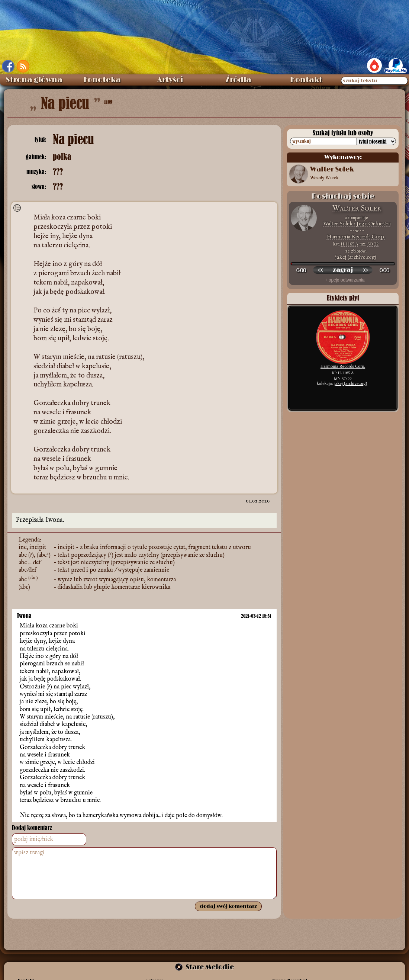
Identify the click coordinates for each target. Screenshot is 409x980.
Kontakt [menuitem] (306, 80)
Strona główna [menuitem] (34, 80)
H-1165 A (350, 244)
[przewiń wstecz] (321, 270)
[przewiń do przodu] (365, 270)
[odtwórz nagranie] (343, 270)
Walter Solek (357, 208)
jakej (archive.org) (351, 383)
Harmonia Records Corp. (356, 237)
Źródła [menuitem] (238, 80)
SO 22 (373, 244)
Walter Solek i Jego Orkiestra (357, 224)
